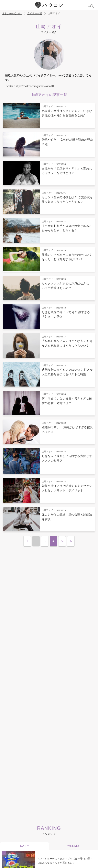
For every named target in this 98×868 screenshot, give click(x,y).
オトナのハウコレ (12, 14)
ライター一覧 (35, 14)
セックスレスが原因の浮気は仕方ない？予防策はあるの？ (65, 286)
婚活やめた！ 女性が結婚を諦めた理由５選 (67, 142)
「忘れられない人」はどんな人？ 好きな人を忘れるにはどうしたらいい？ (67, 343)
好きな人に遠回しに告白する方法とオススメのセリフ (67, 458)
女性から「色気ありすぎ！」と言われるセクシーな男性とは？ (67, 171)
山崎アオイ (47, 106)
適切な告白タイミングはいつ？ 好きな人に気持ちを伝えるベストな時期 (67, 372)
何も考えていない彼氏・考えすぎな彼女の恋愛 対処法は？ (67, 401)
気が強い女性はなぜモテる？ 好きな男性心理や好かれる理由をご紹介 (67, 113)
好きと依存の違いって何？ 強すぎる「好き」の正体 (66, 314)
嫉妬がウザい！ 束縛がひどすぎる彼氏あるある (67, 430)
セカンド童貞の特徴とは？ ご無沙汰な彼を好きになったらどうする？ (67, 200)
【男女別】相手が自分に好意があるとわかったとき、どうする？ (67, 228)
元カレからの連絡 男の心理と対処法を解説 (67, 517)
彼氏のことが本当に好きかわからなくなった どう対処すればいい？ (67, 257)
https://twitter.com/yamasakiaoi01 (35, 86)
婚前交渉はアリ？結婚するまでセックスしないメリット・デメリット (67, 488)
